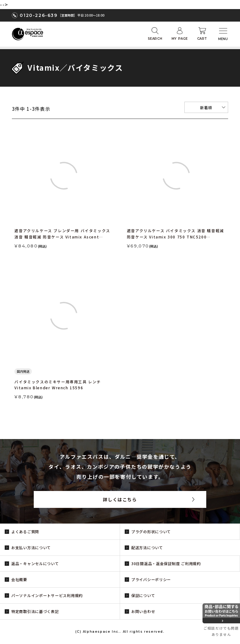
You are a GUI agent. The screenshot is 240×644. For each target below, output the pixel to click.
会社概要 (19, 579)
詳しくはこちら (120, 499)
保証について (143, 595)
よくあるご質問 (25, 532)
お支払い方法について (31, 547)
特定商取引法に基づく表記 (35, 611)
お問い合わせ (143, 611)
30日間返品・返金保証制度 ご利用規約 (166, 563)
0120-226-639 (38, 15)
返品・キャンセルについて (35, 563)
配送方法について (147, 547)
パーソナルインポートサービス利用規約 (47, 595)
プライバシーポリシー (151, 579)
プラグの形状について (151, 532)
